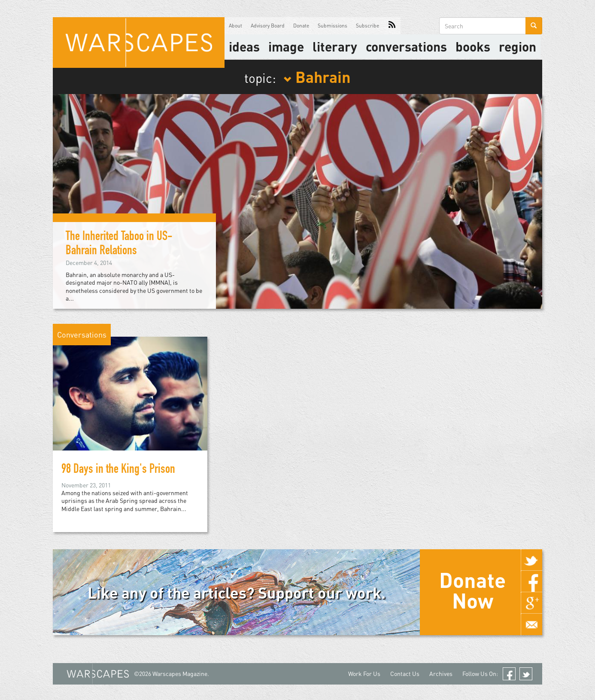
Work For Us (364, 674)
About (235, 26)
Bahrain (317, 76)
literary (335, 46)
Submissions (332, 26)
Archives (441, 674)
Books (473, 46)
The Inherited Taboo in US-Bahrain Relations (119, 245)
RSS (392, 26)
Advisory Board (268, 26)
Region (518, 46)
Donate (301, 26)
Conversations (406, 46)
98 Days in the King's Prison (118, 470)
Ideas (244, 46)
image (286, 46)
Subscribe (367, 26)
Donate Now (472, 590)
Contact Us (405, 674)
